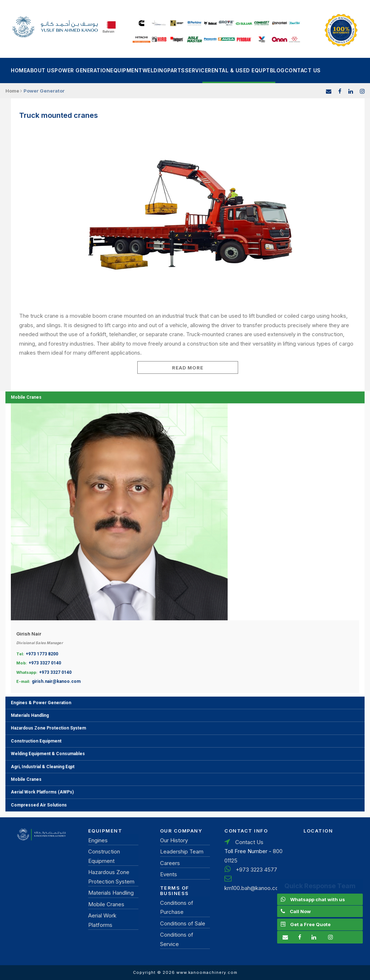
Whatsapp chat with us (318, 899)
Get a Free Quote (310, 924)
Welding (155, 70)
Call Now (300, 911)
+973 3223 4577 (256, 870)
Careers (170, 863)
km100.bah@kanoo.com (254, 888)
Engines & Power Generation (41, 703)
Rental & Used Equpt (239, 70)
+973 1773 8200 (42, 654)
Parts (176, 70)
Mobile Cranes (26, 397)
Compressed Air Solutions (39, 805)
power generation (82, 70)
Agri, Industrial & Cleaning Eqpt (43, 767)
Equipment (126, 70)
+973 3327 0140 (45, 663)
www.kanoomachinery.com (207, 972)
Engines (98, 840)
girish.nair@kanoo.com (56, 681)
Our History (174, 840)
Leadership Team (182, 851)
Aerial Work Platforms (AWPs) (42, 792)
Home (19, 70)
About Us (41, 70)
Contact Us (303, 70)
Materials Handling (30, 715)
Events (169, 874)
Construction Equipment (36, 741)
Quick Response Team (320, 886)
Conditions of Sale (183, 923)
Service (197, 70)
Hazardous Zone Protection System (48, 728)
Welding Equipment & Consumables (48, 754)
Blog (277, 70)
